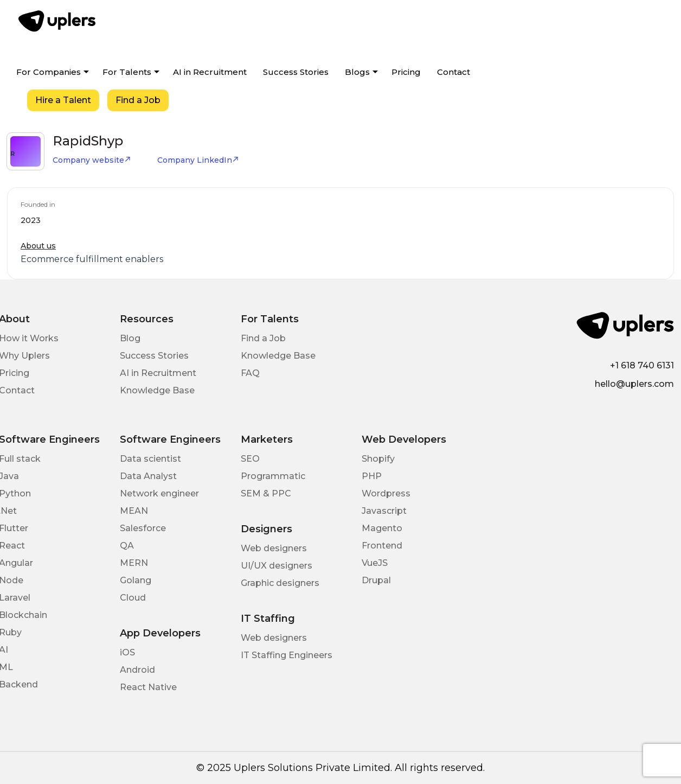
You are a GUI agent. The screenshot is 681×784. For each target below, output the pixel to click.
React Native (148, 687)
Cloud (133, 598)
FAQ (250, 373)
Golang (136, 580)
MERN (134, 563)
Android (137, 670)
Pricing (406, 72)
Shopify (378, 459)
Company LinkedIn (198, 160)
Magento (382, 528)
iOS (127, 652)
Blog (130, 338)
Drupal (376, 580)
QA (127, 546)
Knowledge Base (157, 390)
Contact (454, 72)
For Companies (49, 72)
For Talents (127, 72)
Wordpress (386, 493)
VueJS (375, 563)
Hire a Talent (63, 100)
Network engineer (159, 493)
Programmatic (273, 476)
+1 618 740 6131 (642, 365)
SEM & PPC (266, 493)
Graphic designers (280, 583)
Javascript (384, 511)
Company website (92, 160)
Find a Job (138, 100)
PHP (372, 476)
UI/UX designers (277, 566)
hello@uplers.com (634, 384)
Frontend (382, 546)
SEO (250, 459)
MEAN (134, 511)
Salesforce (143, 528)
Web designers (274, 548)
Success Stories (296, 72)
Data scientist (150, 459)
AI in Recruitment (210, 72)
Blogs (357, 72)
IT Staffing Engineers (287, 655)
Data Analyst (148, 476)
